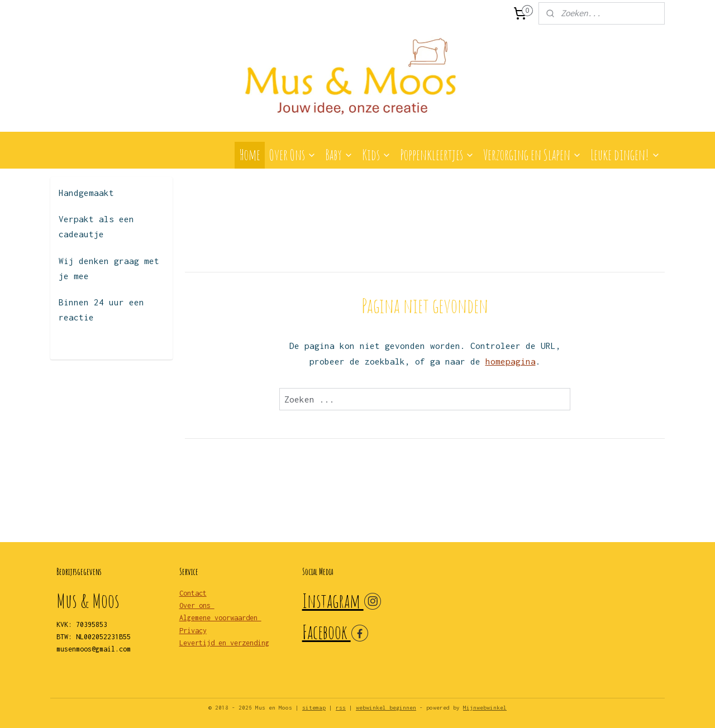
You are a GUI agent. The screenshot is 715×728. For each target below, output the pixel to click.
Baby (339, 155)
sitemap (314, 708)
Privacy (193, 631)
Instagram (333, 600)
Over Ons (293, 155)
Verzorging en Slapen (532, 155)
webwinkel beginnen (386, 708)
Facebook (326, 632)
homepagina (510, 361)
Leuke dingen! (625, 155)
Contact (193, 593)
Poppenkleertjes (437, 155)
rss (341, 708)
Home (250, 155)
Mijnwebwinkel (485, 708)
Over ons (197, 605)
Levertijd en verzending (224, 643)
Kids (376, 155)
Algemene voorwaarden (220, 618)
